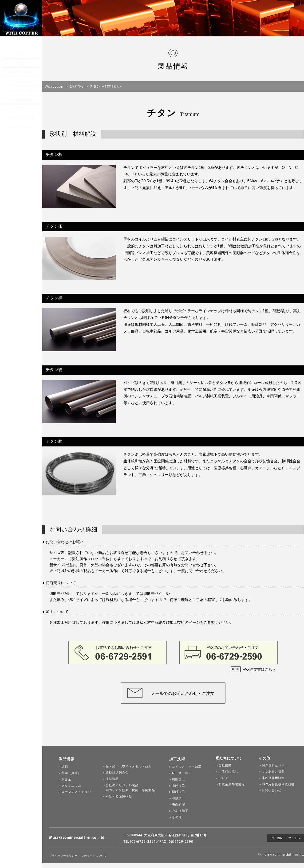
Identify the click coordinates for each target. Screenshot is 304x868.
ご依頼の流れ (21, 81)
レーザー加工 (182, 773)
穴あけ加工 (180, 811)
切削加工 (178, 779)
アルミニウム (71, 786)
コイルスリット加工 (187, 767)
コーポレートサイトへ (286, 838)
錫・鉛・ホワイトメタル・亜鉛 (129, 766)
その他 (177, 817)
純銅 (65, 767)
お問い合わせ (272, 790)
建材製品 (112, 779)
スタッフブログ (21, 127)
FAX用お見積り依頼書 (278, 784)
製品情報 (21, 54)
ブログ (21, 109)
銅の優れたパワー (21, 72)
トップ (21, 44)
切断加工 (178, 792)
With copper (54, 86)
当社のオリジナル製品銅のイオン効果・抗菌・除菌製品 (130, 788)
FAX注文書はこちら (259, 669)
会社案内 (225, 765)
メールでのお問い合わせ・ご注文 (183, 694)
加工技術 (21, 63)
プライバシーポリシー (63, 856)
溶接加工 (178, 798)
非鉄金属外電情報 (21, 118)
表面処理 (178, 804)
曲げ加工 (178, 786)
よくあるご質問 (21, 91)
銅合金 (66, 779)
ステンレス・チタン (76, 792)
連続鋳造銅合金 (117, 773)
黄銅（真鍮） (71, 773)
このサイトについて (94, 856)
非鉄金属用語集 (21, 100)
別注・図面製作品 (119, 796)
